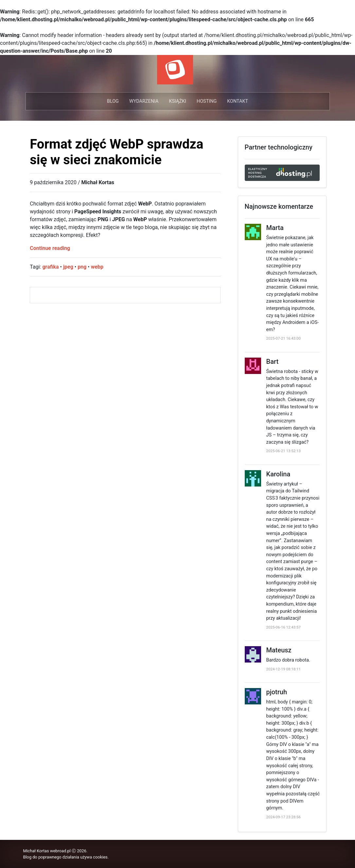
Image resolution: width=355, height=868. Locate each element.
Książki (178, 101)
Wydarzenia (144, 101)
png (82, 267)
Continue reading (50, 248)
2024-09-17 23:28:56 (284, 817)
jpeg (68, 267)
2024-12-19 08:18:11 (284, 669)
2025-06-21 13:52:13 (284, 451)
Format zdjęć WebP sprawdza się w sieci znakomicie (116, 152)
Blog (113, 101)
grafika (50, 267)
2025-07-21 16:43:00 (284, 338)
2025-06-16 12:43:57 (284, 627)
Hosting (207, 101)
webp (97, 267)
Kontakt (238, 101)
